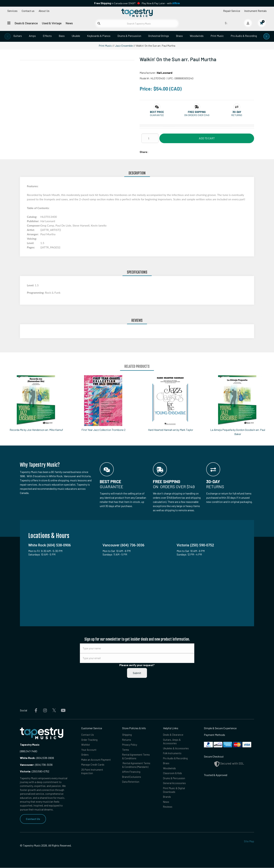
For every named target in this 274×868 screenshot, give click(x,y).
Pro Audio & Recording (244, 36)
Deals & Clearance (26, 23)
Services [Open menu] (12, 11)
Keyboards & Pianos (99, 36)
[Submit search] (99, 23)
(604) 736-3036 (36, 765)
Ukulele (76, 36)
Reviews (168, 812)
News (69, 23)
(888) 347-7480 (29, 751)
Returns (127, 740)
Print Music (217, 36)
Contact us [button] (28, 11)
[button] (157, 112)
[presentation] (8, 36)
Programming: (36, 293)
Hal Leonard (165, 73)
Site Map (249, 842)
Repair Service (232, 11)
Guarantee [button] (157, 115)
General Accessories (175, 786)
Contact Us (33, 819)
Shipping (127, 735)
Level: (31, 285)
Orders (85, 756)
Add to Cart (207, 138)
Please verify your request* (137, 665)
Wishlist (86, 745)
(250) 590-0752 (35, 771)
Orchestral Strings (159, 36)
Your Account (89, 751)
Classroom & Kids (173, 776)
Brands (167, 801)
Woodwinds (197, 36)
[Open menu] (9, 23)
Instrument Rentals (255, 11)
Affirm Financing (132, 774)
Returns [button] (237, 115)
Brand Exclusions (132, 780)
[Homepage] (137, 13)
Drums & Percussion (129, 36)
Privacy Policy (130, 745)
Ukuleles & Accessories (177, 749)
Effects (47, 36)
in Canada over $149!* (115, 3)
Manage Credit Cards (93, 771)
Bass (62, 36)
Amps (32, 36)
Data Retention (131, 785)
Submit (137, 673)
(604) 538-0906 (37, 758)
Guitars (18, 36)
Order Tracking (90, 740)
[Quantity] (150, 138)
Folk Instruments (173, 755)
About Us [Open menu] (44, 11)
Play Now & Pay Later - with (161, 3)
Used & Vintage (52, 23)
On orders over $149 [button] (197, 115)
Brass (179, 36)
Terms (126, 751)
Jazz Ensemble (124, 46)
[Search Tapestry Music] (137, 24)
